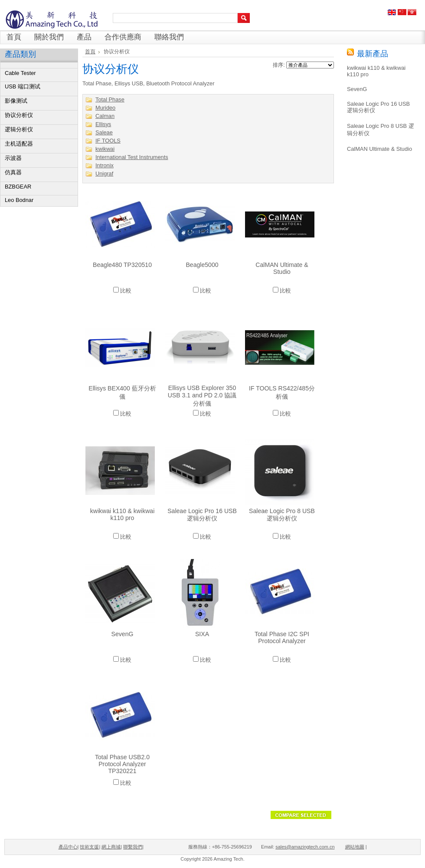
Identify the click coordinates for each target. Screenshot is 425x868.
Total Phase (110, 99)
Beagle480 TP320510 (122, 265)
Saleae (104, 132)
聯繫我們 (133, 847)
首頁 (90, 52)
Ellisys (103, 124)
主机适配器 (19, 144)
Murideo (105, 108)
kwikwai (105, 149)
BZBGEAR (18, 187)
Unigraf (104, 174)
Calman (105, 116)
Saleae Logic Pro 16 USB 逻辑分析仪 (202, 515)
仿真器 (13, 172)
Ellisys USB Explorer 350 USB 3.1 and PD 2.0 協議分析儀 (202, 396)
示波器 (13, 158)
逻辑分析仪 (19, 129)
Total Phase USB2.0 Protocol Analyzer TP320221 (122, 764)
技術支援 (89, 847)
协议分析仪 (19, 115)
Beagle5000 (202, 265)
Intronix (105, 165)
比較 (126, 291)
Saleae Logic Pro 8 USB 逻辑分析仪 (282, 515)
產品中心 (68, 847)
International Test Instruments (132, 157)
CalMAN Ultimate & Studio (282, 268)
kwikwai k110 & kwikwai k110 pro (123, 514)
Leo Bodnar (19, 200)
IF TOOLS (108, 141)
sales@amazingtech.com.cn (305, 847)
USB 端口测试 (23, 86)
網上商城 (111, 847)
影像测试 (16, 101)
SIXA (202, 634)
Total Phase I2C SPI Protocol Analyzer (282, 637)
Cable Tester (20, 73)
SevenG (123, 634)
